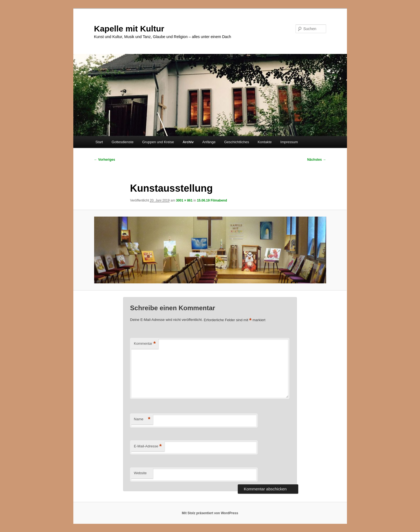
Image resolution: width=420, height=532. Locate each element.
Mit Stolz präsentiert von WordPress (210, 513)
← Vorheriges (105, 160)
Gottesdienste (123, 142)
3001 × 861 (184, 200)
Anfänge (209, 142)
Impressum (289, 142)
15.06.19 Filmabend (212, 200)
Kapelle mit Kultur (129, 29)
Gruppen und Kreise (158, 142)
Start (99, 142)
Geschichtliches (237, 142)
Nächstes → (317, 160)
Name (142, 419)
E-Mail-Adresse (148, 446)
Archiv (188, 142)
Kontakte (265, 142)
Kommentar (145, 344)
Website (140, 473)
